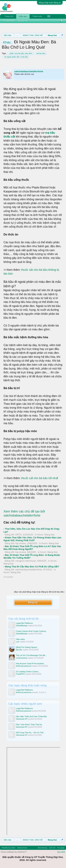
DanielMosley (22, 626)
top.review (21, 543)
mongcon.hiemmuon (26, 561)
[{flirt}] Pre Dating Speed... (27, 647)
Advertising (42, 848)
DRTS (18, 535)
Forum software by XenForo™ (14, 852)
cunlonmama (22, 658)
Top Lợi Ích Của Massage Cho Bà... (31, 655)
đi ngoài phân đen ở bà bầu (16, 57)
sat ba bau (40, 53)
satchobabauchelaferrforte (29, 71)
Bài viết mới (23, 21)
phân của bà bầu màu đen (20, 53)
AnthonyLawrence (24, 666)
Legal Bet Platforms (24, 623)
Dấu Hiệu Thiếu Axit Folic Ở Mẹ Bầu (32, 716)
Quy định (61, 852)
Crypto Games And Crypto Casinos (31, 631)
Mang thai (50, 535)
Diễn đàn (23, 16)
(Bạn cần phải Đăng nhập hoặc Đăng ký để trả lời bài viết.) (39, 592)
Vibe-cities (21, 639)
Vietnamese (22, 848)
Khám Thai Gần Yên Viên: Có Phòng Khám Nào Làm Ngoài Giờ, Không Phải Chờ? (32, 539)
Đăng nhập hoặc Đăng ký (50, 3)
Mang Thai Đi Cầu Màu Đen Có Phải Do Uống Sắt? (32, 567)
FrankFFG (20, 674)
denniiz (19, 650)
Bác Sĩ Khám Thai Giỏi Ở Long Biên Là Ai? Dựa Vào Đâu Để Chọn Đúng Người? (32, 548)
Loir (18, 642)
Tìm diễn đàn (9, 21)
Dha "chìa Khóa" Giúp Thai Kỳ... (30, 724)
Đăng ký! (33, 602)
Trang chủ (9, 16)
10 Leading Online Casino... (28, 672)
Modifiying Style (9, 848)
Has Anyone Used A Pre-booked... (31, 663)
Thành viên (37, 16)
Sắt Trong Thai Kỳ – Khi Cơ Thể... (31, 733)
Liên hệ (52, 848)
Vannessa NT (22, 719)
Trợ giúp (61, 848)
